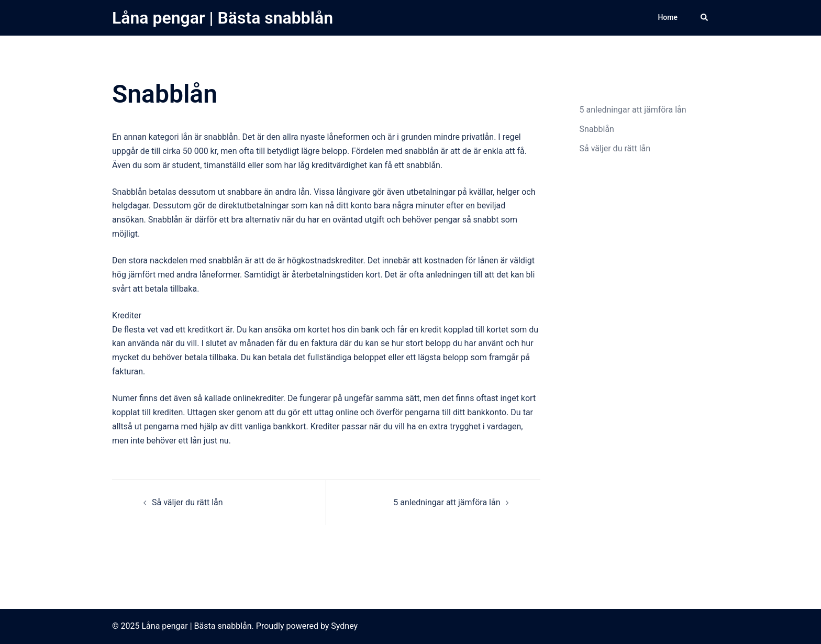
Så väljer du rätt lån (187, 502)
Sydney (344, 626)
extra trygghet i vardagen (475, 426)
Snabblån (597, 129)
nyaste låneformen (335, 137)
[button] (705, 18)
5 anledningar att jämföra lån (447, 502)
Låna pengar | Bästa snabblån (223, 18)
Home (668, 17)
